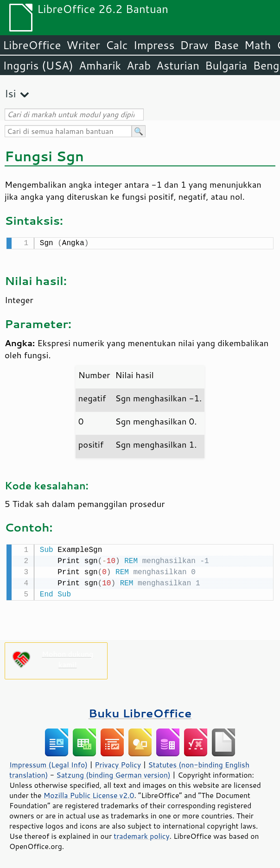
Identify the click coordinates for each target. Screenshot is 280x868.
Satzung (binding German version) (113, 773)
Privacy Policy (118, 763)
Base (226, 45)
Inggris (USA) (38, 65)
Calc (117, 45)
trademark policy (141, 834)
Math (258, 45)
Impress (154, 45)
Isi (10, 93)
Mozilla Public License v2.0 (89, 793)
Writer (83, 45)
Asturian (178, 65)
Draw (194, 45)
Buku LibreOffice (140, 711)
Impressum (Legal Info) (48, 763)
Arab (139, 65)
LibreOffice (32, 45)
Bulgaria (226, 65)
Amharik (100, 65)
